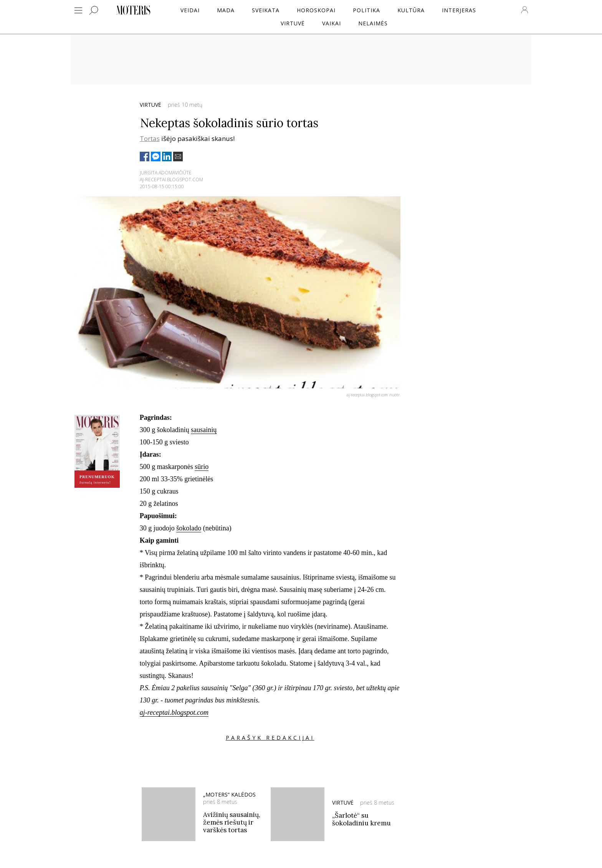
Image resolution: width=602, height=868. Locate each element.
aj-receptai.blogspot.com (174, 712)
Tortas (150, 138)
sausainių (204, 430)
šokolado (189, 528)
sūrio (202, 467)
